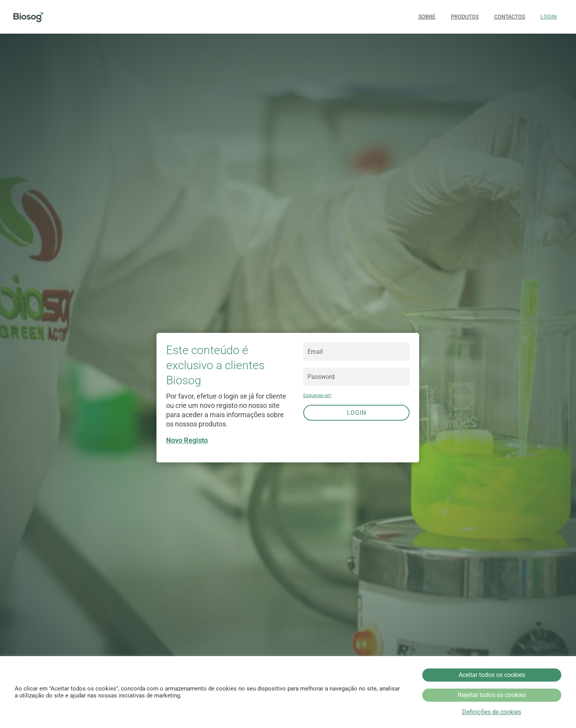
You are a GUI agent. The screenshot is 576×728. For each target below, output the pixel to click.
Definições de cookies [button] (492, 712)
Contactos (510, 17)
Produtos (465, 17)
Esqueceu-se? (317, 396)
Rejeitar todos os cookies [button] (492, 695)
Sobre (427, 17)
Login (549, 17)
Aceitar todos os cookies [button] (492, 675)
